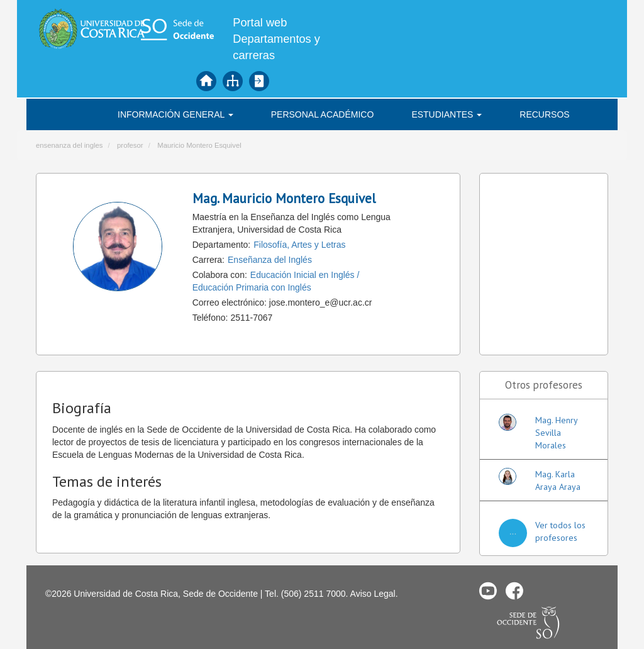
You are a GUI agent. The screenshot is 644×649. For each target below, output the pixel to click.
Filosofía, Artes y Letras (299, 245)
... (513, 531)
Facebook (514, 591)
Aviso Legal (373, 594)
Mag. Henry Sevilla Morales (556, 433)
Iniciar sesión (259, 81)
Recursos (544, 114)
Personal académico (323, 114)
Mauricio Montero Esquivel (199, 145)
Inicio (206, 81)
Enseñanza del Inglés (270, 260)
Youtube (488, 591)
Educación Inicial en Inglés (303, 275)
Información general (175, 114)
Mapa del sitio (233, 81)
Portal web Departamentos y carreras (276, 39)
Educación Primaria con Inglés (252, 287)
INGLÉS (80, 114)
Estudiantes (447, 114)
